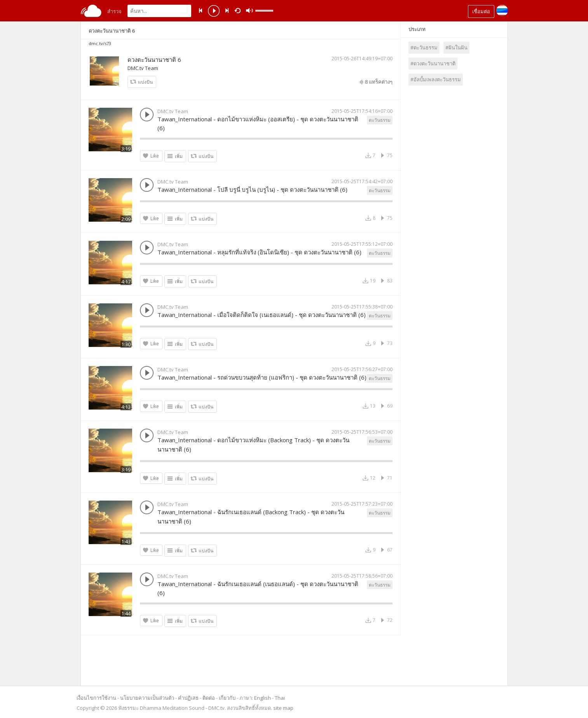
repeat (239, 10)
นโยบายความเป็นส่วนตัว (147, 698)
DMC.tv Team (143, 68)
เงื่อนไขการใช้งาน (96, 698)
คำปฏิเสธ (188, 698)
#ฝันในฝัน (456, 47)
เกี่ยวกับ (227, 698)
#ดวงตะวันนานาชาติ (433, 63)
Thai (280, 698)
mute (250, 11)
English (263, 698)
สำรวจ (114, 11)
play (214, 12)
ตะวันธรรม (380, 120)
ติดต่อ (209, 698)
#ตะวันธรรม (424, 47)
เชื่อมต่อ (481, 11)
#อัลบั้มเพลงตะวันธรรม (436, 79)
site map (283, 708)
